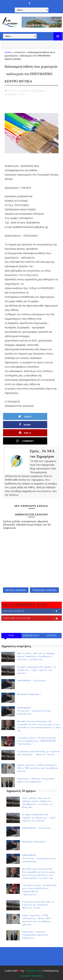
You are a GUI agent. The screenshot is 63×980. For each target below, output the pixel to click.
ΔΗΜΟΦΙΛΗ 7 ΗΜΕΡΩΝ (32, 630)
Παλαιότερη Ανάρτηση (44, 583)
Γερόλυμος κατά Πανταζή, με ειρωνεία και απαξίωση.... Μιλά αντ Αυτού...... (38, 899)
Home (8, 52)
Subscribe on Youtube (32, 612)
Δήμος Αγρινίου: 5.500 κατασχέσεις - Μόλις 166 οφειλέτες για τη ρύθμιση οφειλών (38, 762)
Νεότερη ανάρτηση (16, 583)
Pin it (19, 432)
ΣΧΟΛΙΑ (52, 629)
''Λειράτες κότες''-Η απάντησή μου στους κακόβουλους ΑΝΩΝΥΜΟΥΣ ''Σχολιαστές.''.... (37, 735)
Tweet (19, 424)
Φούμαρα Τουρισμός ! (29, 688)
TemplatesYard (33, 965)
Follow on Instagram (32, 619)
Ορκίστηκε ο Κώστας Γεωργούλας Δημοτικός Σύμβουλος (35, 929)
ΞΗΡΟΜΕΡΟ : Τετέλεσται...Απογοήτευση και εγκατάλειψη (34, 705)
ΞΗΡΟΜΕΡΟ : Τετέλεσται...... (34, 675)
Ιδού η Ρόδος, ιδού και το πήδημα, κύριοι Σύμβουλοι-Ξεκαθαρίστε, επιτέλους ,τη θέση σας (36, 651)
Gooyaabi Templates (32, 970)
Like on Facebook (32, 605)
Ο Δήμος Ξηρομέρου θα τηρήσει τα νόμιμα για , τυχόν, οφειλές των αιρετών (37, 664)
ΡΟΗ (11, 629)
